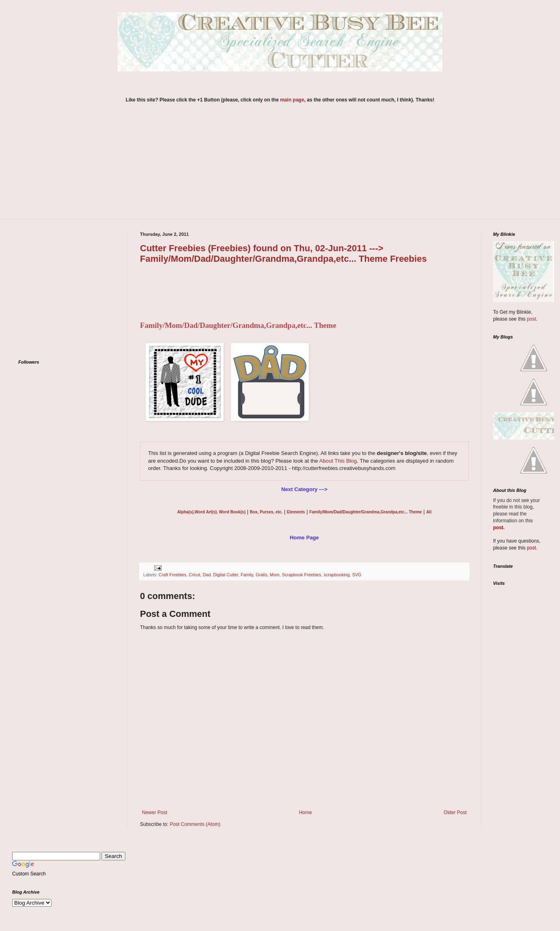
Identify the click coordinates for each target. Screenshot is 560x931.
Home (306, 812)
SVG (357, 575)
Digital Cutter (226, 575)
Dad (207, 575)
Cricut (194, 575)
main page (292, 100)
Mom (275, 575)
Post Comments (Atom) (195, 824)
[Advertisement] (280, 166)
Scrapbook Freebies (302, 575)
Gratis (262, 575)
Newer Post (155, 812)
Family (247, 575)
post (531, 319)
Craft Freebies (172, 575)
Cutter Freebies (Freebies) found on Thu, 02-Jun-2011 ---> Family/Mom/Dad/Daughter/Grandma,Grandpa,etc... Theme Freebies (283, 253)
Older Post (455, 812)
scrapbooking (336, 575)
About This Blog (338, 461)
